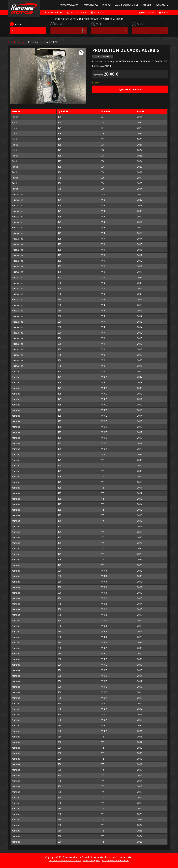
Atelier (147, 5)
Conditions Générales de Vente (65, 861)
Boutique (21, 42)
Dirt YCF (107, 5)
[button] (81, 53)
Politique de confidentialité (115, 861)
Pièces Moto (162, 5)
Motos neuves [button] (90, 5)
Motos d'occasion (69, 5)
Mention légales (91, 861)
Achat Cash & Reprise (127, 5)
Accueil (11, 42)
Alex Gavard (98, 864)
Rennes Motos (72, 857)
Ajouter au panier (130, 89)
